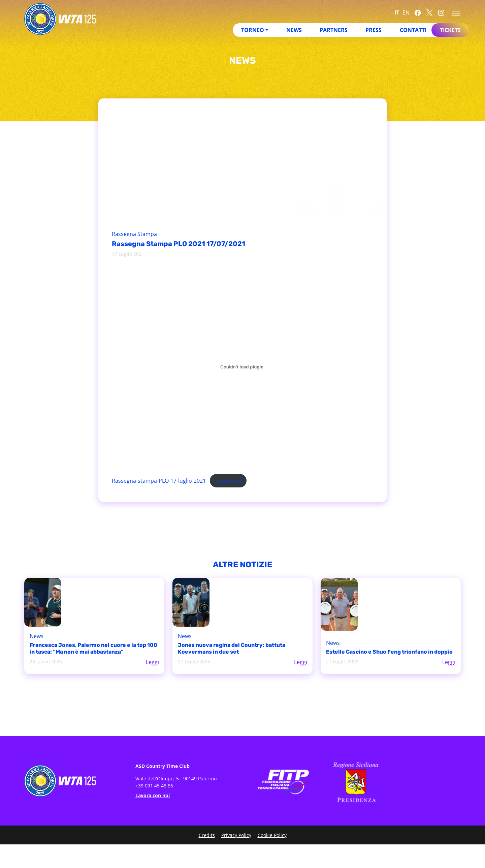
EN (406, 12)
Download (228, 481)
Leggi (152, 662)
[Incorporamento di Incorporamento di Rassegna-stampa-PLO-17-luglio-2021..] (243, 367)
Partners (334, 30)
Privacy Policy (236, 835)
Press (374, 30)
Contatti (413, 30)
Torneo (253, 30)
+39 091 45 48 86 (154, 786)
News (294, 30)
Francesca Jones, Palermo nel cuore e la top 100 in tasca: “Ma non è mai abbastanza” (93, 648)
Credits (207, 835)
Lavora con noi (153, 795)
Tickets (450, 30)
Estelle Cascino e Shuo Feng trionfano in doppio (389, 652)
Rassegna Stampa (134, 234)
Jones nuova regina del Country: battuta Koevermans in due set (232, 648)
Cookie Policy (272, 835)
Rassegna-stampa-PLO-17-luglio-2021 (159, 481)
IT (397, 12)
